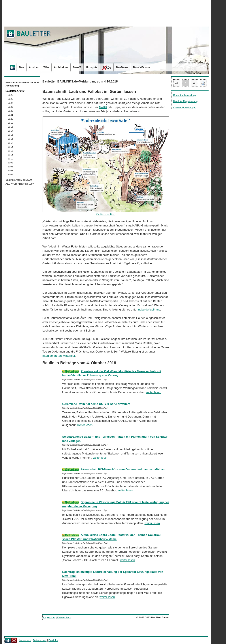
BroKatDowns (142, 67)
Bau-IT (77, 67)
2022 (10, 111)
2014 (10, 143)
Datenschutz (64, 617)
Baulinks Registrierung (185, 101)
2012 (10, 151)
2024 (10, 103)
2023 (10, 107)
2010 (10, 159)
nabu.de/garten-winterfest (59, 356)
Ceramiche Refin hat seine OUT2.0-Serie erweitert (96, 404)
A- (195, 83)
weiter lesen (153, 392)
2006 (10, 174)
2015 (10, 139)
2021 (10, 115)
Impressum (49, 617)
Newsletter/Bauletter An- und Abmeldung (22, 84)
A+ (177, 83)
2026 (10, 95)
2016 (10, 135)
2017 (10, 131)
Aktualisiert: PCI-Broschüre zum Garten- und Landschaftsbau (123, 469)
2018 (10, 127)
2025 (10, 99)
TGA (46, 67)
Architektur (61, 67)
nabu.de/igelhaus (149, 310)
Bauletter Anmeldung (185, 95)
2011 (10, 155)
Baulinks (53, 640)
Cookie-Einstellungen (185, 107)
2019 (10, 123)
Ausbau (34, 67)
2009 (10, 163)
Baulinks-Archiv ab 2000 (19, 180)
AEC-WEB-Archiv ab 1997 (20, 184)
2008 (10, 167)
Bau (22, 67)
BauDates (122, 67)
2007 (10, 171)
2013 (10, 147)
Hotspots (92, 67)
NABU (103, 107)
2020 (10, 119)
